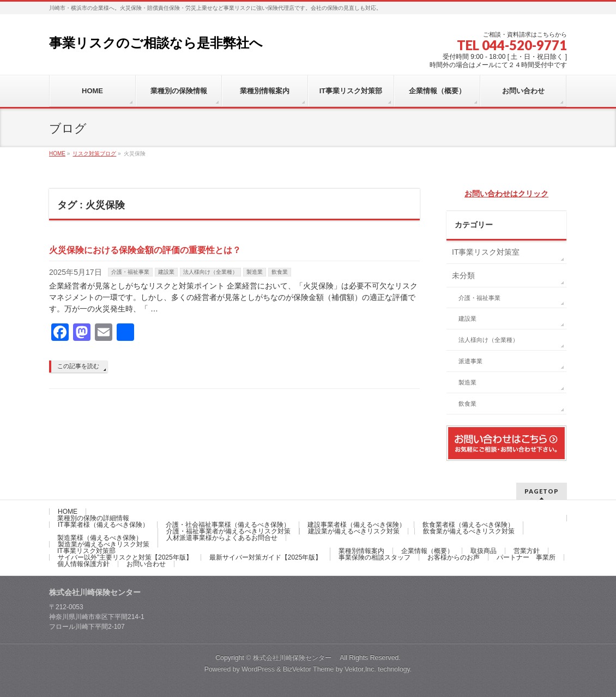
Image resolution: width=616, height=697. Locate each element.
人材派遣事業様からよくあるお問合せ (222, 538)
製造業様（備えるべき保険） (100, 538)
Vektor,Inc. (360, 669)
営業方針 (527, 551)
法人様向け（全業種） (210, 272)
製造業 (255, 272)
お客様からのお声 (454, 557)
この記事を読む (78, 366)
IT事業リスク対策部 (86, 551)
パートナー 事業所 (526, 557)
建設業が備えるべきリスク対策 (354, 531)
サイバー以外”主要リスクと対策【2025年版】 (125, 557)
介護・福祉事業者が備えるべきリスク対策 (228, 531)
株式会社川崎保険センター (296, 658)
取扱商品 (484, 551)
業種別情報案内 (361, 551)
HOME (68, 512)
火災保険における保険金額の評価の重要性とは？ (145, 250)
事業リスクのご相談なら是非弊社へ (156, 43)
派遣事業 (470, 361)
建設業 (166, 272)
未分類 (463, 275)
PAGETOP (542, 491)
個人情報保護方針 (83, 564)
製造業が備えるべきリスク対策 (104, 544)
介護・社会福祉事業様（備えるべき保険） (228, 525)
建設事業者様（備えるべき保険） (357, 525)
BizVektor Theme (309, 669)
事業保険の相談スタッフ (375, 557)
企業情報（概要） (427, 551)
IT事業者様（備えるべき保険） (103, 525)
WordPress (258, 669)
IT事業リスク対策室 (486, 252)
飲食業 (280, 272)
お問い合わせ (146, 564)
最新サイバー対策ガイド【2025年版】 (266, 557)
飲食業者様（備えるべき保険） (468, 525)
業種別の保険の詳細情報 (93, 518)
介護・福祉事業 (130, 272)
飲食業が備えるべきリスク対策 (469, 531)
